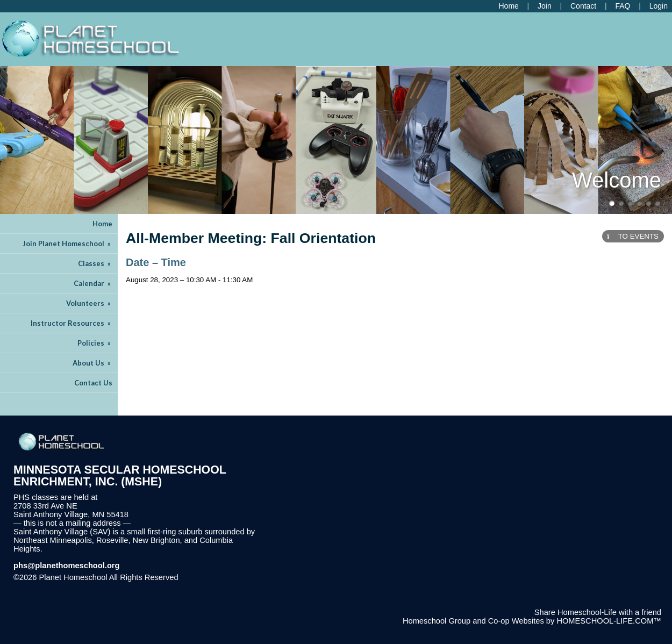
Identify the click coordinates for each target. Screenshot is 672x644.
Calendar (93, 283)
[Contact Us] (583, 6)
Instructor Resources (72, 323)
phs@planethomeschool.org (67, 566)
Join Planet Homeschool (67, 244)
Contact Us (93, 383)
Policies (95, 343)
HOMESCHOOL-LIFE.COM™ (609, 621)
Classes (95, 263)
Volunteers (89, 303)
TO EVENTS (633, 236)
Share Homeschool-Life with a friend (598, 612)
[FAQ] (623, 6)
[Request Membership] (545, 6)
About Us (92, 363)
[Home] (508, 6)
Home (102, 224)
